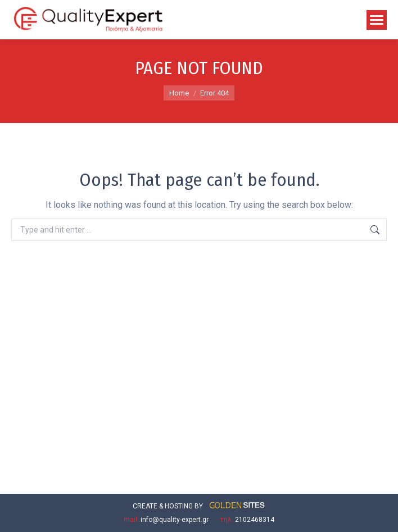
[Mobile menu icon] (377, 20)
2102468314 (255, 520)
